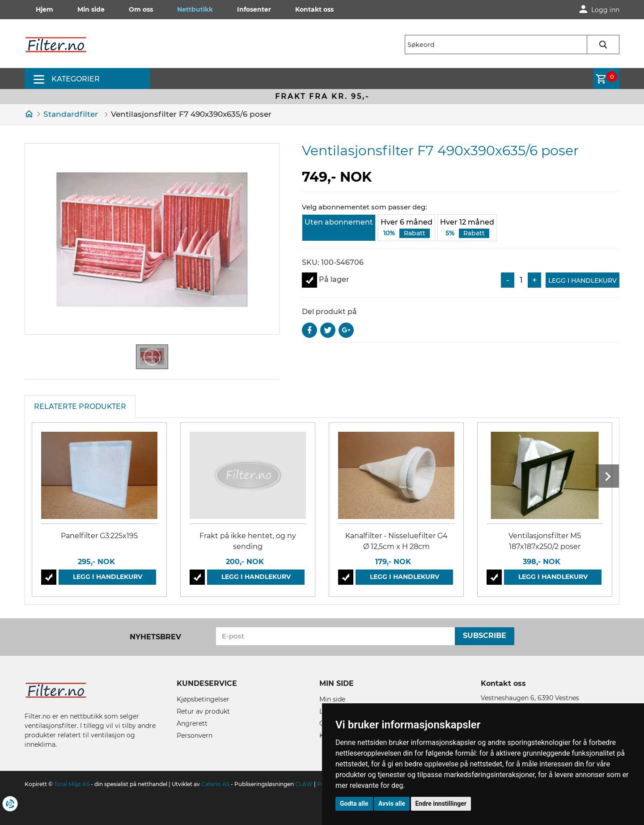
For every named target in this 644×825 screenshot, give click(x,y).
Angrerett (192, 723)
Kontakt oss (314, 9)
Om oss (141, 9)
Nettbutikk (195, 9)
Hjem (44, 9)
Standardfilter (71, 114)
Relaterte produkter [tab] (80, 406)
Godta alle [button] (354, 804)
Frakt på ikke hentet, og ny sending (248, 541)
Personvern (195, 736)
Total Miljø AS (72, 784)
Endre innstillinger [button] (441, 804)
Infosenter (254, 9)
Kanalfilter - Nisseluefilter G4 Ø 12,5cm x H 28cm (396, 541)
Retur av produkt (203, 711)
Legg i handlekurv (583, 281)
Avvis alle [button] (392, 804)
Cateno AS (215, 784)
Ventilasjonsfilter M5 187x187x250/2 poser (545, 541)
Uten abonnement (339, 222)
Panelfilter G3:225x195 (99, 536)
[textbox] (512, 45)
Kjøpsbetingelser (203, 699)
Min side (91, 9)
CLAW (305, 784)
